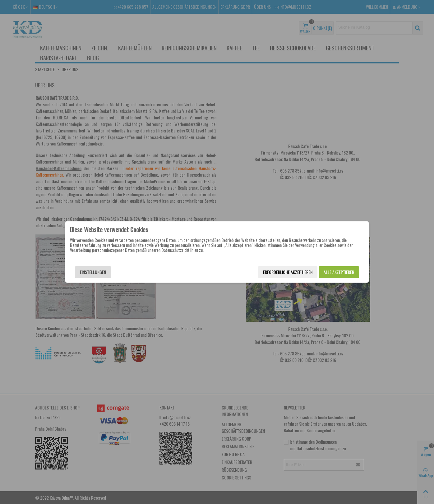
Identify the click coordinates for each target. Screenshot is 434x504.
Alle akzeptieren (339, 272)
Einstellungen (93, 272)
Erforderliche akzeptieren (288, 272)
